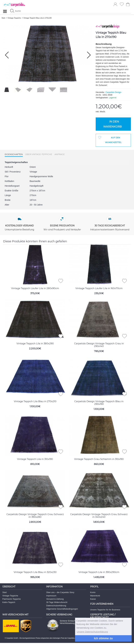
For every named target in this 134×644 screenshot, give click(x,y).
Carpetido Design (113, 92)
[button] (89, 55)
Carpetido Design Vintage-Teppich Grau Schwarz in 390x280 (35, 516)
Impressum (51, 596)
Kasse (93, 599)
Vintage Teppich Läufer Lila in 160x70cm (99, 288)
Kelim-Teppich (9, 602)
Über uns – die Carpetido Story (60, 592)
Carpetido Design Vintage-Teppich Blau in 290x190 (99, 403)
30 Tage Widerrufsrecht (57, 602)
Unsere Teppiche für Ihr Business (105, 610)
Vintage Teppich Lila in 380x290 (35, 343)
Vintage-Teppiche (10, 596)
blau (124, 54)
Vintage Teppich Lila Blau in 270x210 (35, 401)
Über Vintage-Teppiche (39, 154)
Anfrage (60, 154)
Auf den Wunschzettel (113, 140)
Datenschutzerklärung (56, 606)
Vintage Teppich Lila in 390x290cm (99, 572)
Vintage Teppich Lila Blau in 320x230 (35, 572)
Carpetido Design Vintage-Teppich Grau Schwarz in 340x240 (99, 516)
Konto (93, 592)
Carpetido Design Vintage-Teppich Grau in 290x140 (99, 345)
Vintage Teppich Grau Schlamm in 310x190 (99, 459)
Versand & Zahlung (55, 599)
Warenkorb (95, 596)
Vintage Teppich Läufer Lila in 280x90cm (35, 288)
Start (4, 592)
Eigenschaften (14, 154)
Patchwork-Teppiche (12, 599)
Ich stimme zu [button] (103, 638)
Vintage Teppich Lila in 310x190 (35, 459)
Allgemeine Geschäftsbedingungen (62, 609)
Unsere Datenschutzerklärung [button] (92, 632)
